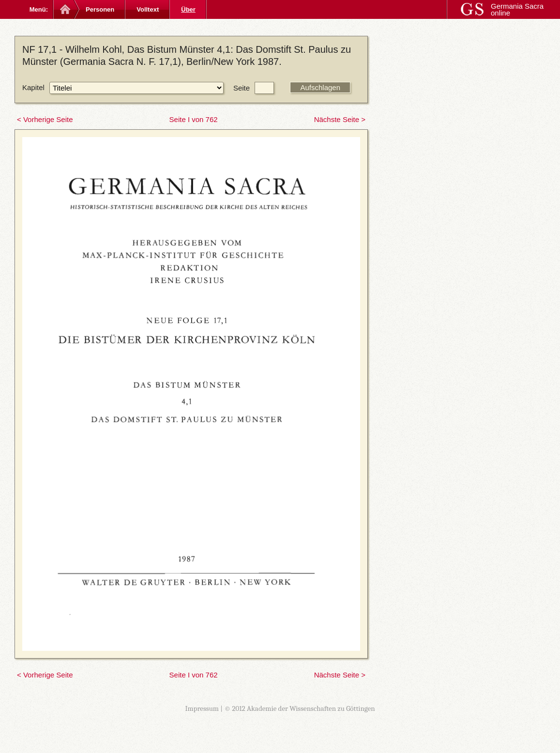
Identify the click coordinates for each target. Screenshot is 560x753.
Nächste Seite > (340, 119)
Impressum (202, 708)
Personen (100, 9)
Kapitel (33, 87)
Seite (242, 88)
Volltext (148, 9)
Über (188, 9)
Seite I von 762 (194, 119)
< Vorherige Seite (45, 119)
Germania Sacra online (517, 9)
